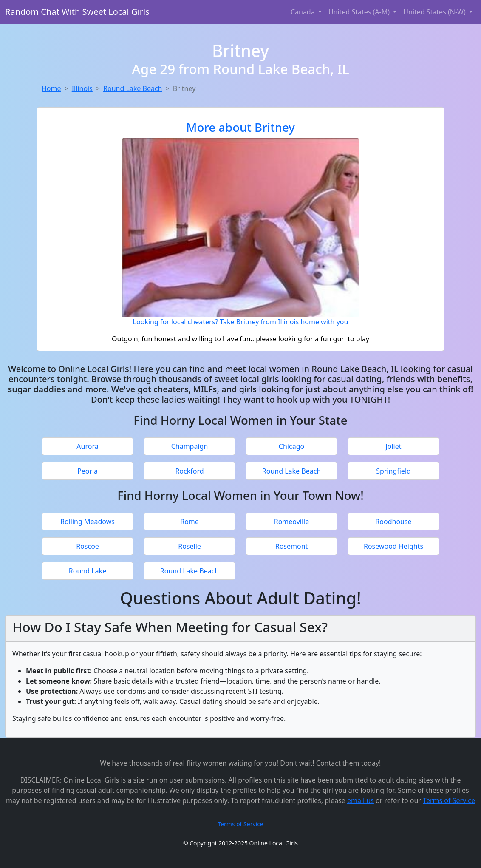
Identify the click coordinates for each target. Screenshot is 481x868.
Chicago (291, 446)
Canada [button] (304, 12)
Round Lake (88, 571)
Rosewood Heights (393, 546)
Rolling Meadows (88, 522)
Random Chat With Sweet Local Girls (77, 12)
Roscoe (88, 546)
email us (361, 800)
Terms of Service (449, 800)
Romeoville (292, 522)
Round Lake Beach (133, 88)
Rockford (189, 471)
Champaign (190, 446)
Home (51, 88)
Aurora (87, 446)
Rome (190, 522)
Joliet (393, 446)
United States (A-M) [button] (360, 12)
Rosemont (292, 546)
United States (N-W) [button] (435, 12)
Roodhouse (393, 522)
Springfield (393, 471)
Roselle (190, 546)
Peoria (88, 471)
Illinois (82, 88)
